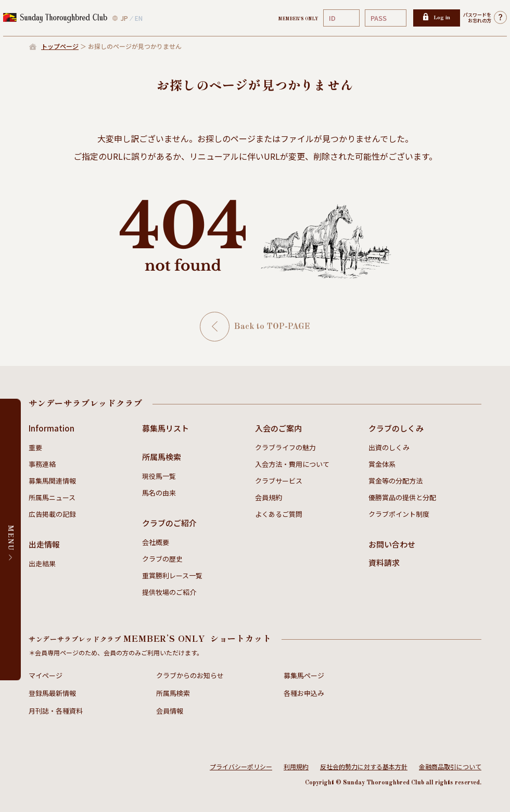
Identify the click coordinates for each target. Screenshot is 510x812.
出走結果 (42, 563)
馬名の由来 (159, 493)
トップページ (60, 46)
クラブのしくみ (396, 428)
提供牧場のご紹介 (169, 592)
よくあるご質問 (279, 514)
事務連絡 (42, 464)
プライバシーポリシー (241, 766)
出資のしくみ (389, 447)
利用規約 (296, 766)
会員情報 (170, 711)
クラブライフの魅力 (285, 447)
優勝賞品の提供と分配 (402, 497)
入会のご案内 (278, 428)
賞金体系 (382, 464)
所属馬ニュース (52, 497)
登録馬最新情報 (52, 693)
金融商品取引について (450, 766)
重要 (35, 447)
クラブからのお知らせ (190, 675)
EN (139, 18)
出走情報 (44, 544)
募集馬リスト (165, 428)
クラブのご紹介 (169, 523)
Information (52, 428)
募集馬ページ (304, 675)
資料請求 (384, 562)
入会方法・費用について (292, 464)
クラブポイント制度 (399, 514)
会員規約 (269, 497)
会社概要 (156, 542)
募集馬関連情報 (52, 481)
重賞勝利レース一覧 (172, 575)
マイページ (46, 675)
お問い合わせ (392, 544)
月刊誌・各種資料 (56, 711)
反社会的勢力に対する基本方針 (364, 766)
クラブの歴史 (162, 559)
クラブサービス (279, 481)
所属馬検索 (162, 457)
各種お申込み (304, 693)
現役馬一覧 (159, 476)
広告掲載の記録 (52, 514)
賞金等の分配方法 (396, 481)
